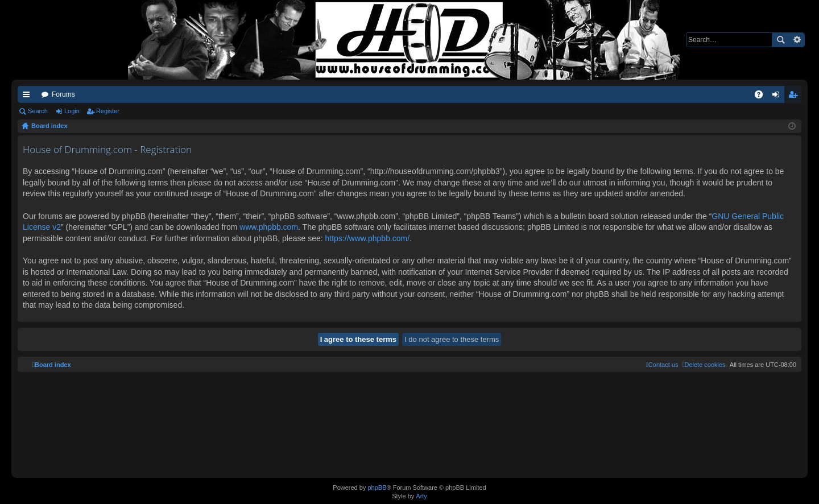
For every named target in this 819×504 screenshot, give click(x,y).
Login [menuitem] (778, 97)
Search (780, 40)
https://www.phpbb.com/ (368, 238)
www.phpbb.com (269, 227)
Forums (63, 94)
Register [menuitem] (795, 97)
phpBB (377, 488)
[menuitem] (704, 365)
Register (108, 111)
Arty (421, 496)
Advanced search (797, 40)
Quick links (28, 97)
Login (72, 111)
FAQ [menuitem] (762, 97)
